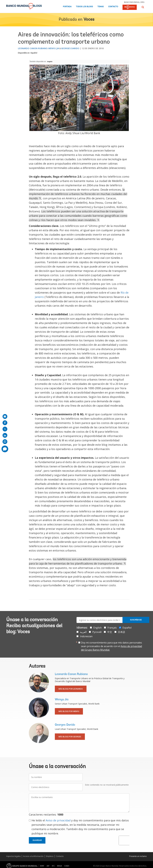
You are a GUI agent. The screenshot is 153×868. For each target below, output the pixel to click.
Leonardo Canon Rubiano (33, 48)
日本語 (121, 632)
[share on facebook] (5, 423)
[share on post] (5, 429)
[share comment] (5, 449)
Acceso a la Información (33, 856)
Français (112, 628)
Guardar (37, 840)
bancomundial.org (134, 2)
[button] (143, 7)
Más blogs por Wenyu (69, 711)
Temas (101, 7)
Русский (97, 632)
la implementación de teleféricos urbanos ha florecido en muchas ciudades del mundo (78, 194)
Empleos (50, 856)
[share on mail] (5, 416)
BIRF (42, 866)
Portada (67, 7)
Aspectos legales (13, 856)
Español (34, 53)
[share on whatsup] (5, 442)
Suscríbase (136, 620)
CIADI (67, 866)
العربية (83, 632)
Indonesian (86, 636)
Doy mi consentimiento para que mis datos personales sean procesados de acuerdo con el (111, 646)
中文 (110, 632)
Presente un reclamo (138, 856)
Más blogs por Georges (70, 737)
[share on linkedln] (5, 435)
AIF (48, 866)
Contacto (113, 7)
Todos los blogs (84, 7)
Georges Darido (70, 48)
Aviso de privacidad (58, 820)
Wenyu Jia (54, 48)
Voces (89, 20)
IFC (53, 866)
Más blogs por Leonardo (71, 689)
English (50, 62)
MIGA (59, 866)
